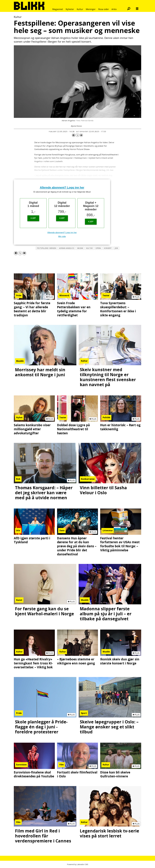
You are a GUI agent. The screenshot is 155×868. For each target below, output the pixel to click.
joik (116, 248)
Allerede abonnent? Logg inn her (62, 187)
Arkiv (114, 9)
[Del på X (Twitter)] (77, 135)
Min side (62, 236)
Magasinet (58, 9)
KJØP (33, 218)
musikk (80, 248)
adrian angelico (67, 248)
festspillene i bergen (47, 248)
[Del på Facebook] (74, 135)
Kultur (80, 9)
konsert (108, 248)
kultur (89, 248)
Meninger (91, 9)
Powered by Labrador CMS (78, 864)
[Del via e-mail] (81, 135)
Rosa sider (104, 9)
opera (98, 248)
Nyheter (70, 9)
